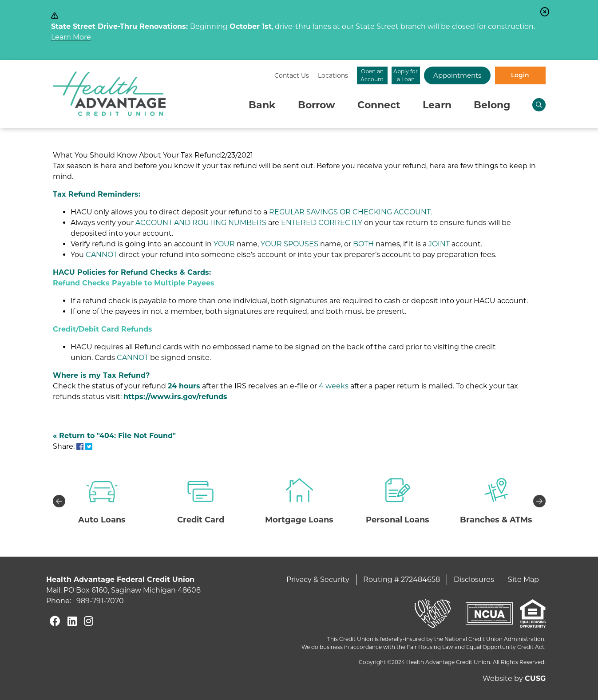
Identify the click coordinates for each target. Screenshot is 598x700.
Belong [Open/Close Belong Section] (492, 105)
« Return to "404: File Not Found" (114, 436)
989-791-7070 (100, 601)
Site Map (523, 579)
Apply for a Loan (370, 75)
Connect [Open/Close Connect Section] (379, 105)
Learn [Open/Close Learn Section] (437, 105)
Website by (514, 678)
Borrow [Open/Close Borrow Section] (317, 105)
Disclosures (474, 579)
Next (539, 501)
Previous (59, 501)
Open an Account (299, 75)
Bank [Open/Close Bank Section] (262, 105)
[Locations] (242, 76)
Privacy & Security (318, 579)
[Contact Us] (201, 76)
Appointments (441, 75)
